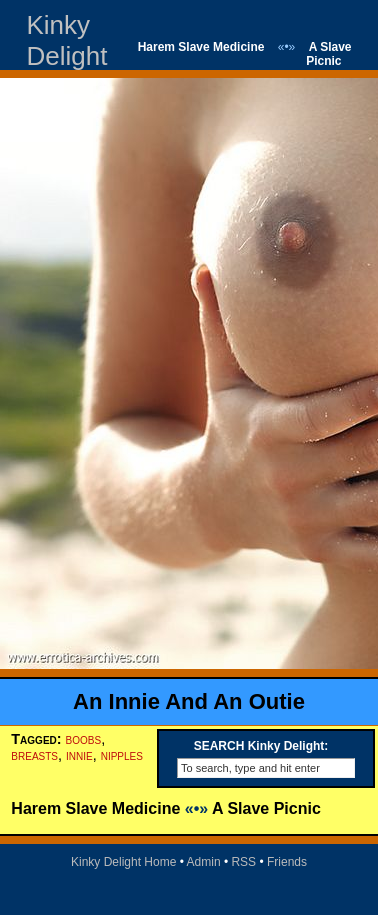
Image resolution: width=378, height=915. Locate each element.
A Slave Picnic (328, 54)
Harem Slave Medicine (201, 47)
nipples (122, 755)
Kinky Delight (66, 40)
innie (79, 755)
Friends (287, 862)
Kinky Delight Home (123, 862)
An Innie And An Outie (189, 701)
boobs (84, 739)
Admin (204, 862)
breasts (34, 755)
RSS (243, 862)
